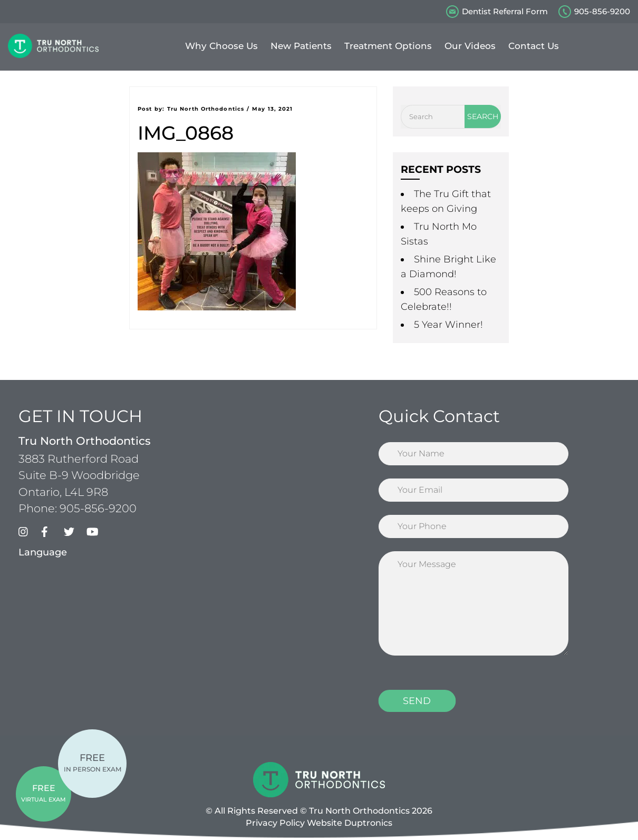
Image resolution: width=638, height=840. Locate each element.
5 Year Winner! (448, 325)
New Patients (301, 46)
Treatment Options (388, 46)
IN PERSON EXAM (93, 763)
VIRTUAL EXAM (43, 793)
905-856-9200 (602, 11)
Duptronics (368, 823)
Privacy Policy (275, 823)
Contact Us (534, 46)
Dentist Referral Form (505, 11)
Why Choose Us (221, 46)
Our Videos (470, 46)
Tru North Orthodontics (206, 109)
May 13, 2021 (272, 109)
